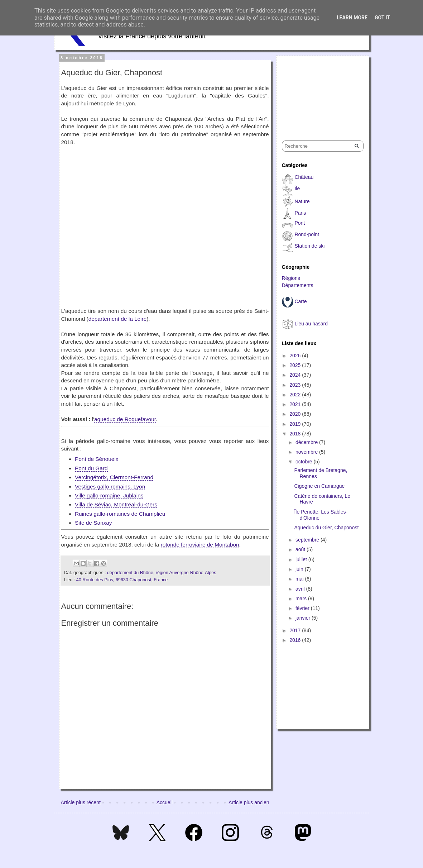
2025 (296, 365)
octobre (305, 462)
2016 (296, 640)
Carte (301, 301)
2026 (296, 356)
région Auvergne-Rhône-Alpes (186, 573)
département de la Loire (118, 319)
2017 (296, 630)
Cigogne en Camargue (319, 486)
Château (304, 177)
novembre (307, 452)
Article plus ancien (249, 802)
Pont (300, 223)
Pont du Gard (91, 468)
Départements (298, 285)
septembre (308, 540)
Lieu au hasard (311, 324)
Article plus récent (81, 802)
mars (302, 598)
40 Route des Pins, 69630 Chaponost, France (122, 580)
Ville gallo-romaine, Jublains (109, 495)
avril (301, 589)
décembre (307, 442)
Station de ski (309, 246)
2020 (296, 414)
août (301, 549)
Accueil (165, 802)
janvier (304, 618)
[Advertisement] (318, 92)
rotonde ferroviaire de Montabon (200, 545)
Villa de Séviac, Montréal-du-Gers (116, 504)
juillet (302, 559)
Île (297, 189)
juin (300, 569)
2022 (296, 395)
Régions (291, 278)
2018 (296, 434)
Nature (302, 201)
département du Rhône (130, 573)
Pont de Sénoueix (97, 459)
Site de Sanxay (93, 523)
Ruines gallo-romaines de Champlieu (120, 514)
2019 (296, 424)
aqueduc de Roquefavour (125, 419)
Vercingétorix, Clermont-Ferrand (114, 477)
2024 (296, 375)
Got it (382, 18)
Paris (300, 213)
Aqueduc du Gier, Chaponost (326, 528)
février (303, 608)
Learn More (352, 18)
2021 (296, 404)
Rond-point (307, 234)
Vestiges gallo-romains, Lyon (110, 487)
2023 (296, 385)
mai (300, 579)
